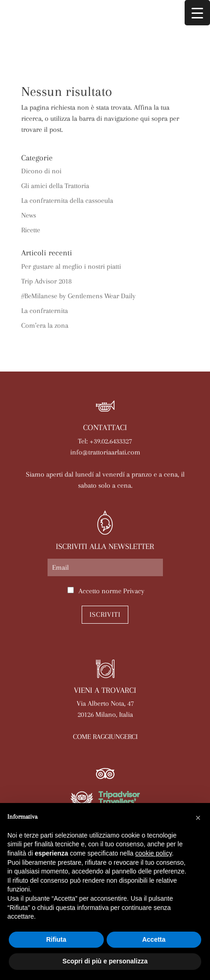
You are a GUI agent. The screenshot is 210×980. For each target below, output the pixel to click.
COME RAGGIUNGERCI (105, 737)
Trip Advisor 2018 (46, 281)
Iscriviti (105, 614)
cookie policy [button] (153, 853)
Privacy (134, 591)
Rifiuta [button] (56, 939)
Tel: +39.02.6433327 (105, 441)
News (29, 215)
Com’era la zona (45, 325)
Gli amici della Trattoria (55, 186)
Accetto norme (111, 591)
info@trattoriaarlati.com (105, 452)
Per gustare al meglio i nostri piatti (71, 266)
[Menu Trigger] (197, 13)
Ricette (31, 230)
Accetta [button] (154, 939)
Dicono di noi (41, 171)
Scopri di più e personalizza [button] (105, 961)
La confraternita (45, 311)
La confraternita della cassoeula (67, 201)
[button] (198, 818)
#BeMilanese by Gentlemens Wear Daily (78, 296)
